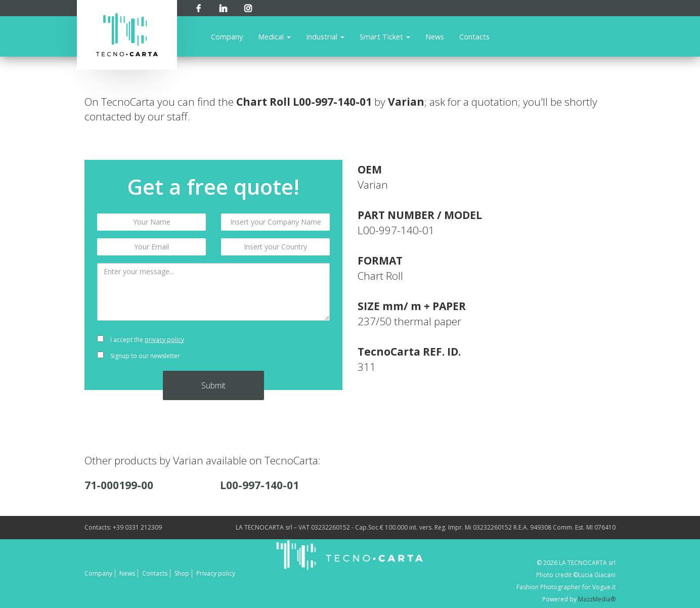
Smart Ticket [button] (385, 36)
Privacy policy (216, 573)
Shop (182, 573)
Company (227, 36)
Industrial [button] (325, 36)
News (435, 36)
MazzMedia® (597, 599)
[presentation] (275, 348)
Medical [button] (274, 36)
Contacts (474, 36)
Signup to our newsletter (139, 356)
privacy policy (164, 340)
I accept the (141, 340)
